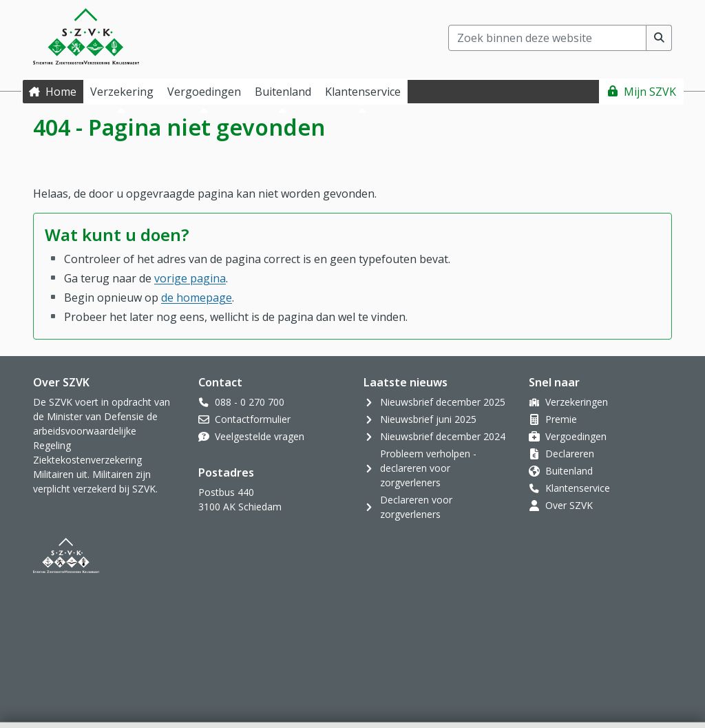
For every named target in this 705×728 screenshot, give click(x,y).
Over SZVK (569, 505)
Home (61, 92)
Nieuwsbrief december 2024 (443, 436)
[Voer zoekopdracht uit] (659, 38)
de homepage (197, 298)
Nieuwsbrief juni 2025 (428, 419)
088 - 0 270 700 (250, 402)
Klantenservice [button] (363, 92)
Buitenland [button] (283, 92)
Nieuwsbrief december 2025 (443, 402)
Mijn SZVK (650, 92)
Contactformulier (253, 419)
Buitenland (569, 471)
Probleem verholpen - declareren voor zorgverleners (428, 468)
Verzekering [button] (122, 92)
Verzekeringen (577, 402)
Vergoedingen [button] (204, 92)
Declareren (570, 454)
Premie (561, 419)
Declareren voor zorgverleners (416, 507)
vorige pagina (190, 278)
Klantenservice (578, 488)
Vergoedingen (576, 436)
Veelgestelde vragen (260, 436)
